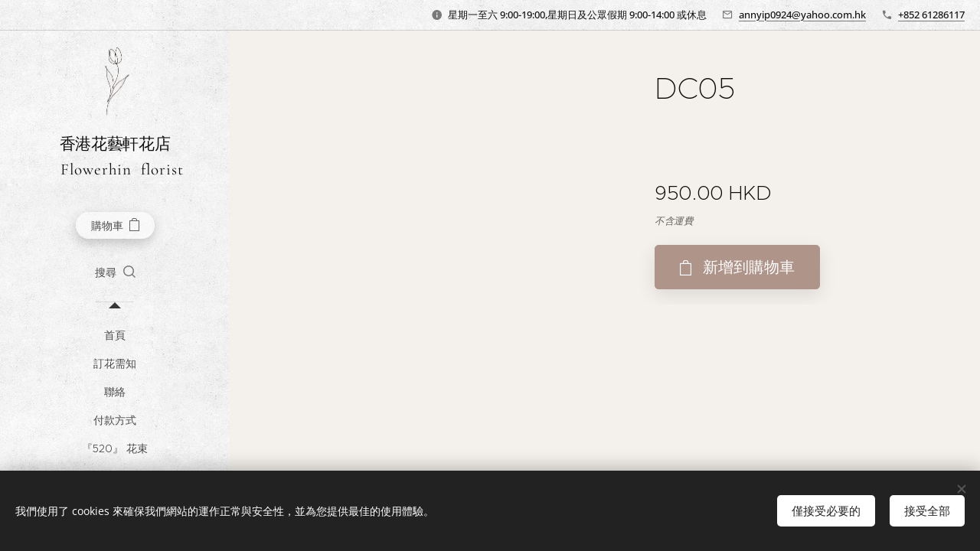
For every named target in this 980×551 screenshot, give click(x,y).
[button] (115, 272)
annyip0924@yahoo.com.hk (802, 15)
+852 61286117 (931, 15)
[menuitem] (115, 336)
